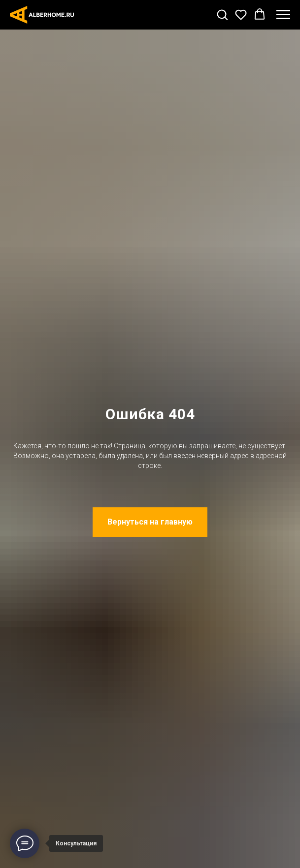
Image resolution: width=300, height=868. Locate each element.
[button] (222, 14)
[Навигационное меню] (283, 15)
